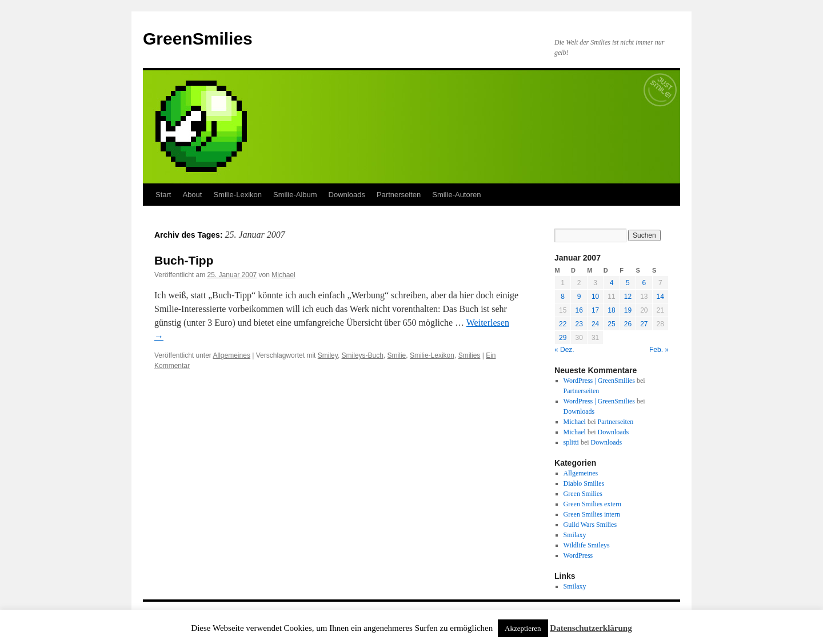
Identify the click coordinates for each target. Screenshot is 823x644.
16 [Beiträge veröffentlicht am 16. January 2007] (579, 310)
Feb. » (659, 350)
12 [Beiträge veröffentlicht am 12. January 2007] (628, 297)
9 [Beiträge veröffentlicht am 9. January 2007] (579, 297)
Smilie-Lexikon (237, 195)
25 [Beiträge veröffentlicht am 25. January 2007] (611, 324)
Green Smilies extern (592, 504)
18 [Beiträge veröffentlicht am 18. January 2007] (611, 310)
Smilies (470, 355)
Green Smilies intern (592, 514)
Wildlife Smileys (587, 545)
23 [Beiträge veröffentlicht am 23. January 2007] (579, 324)
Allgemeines (232, 355)
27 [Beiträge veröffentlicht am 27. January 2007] (644, 324)
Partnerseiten (399, 195)
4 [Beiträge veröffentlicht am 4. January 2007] (612, 283)
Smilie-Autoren (456, 195)
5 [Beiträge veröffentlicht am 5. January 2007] (628, 283)
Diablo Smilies (584, 483)
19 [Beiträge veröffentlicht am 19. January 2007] (628, 310)
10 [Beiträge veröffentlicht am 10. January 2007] (595, 297)
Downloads (347, 195)
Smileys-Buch (363, 355)
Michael (283, 275)
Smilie (397, 355)
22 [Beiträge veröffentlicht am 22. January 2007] (563, 324)
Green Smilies (583, 494)
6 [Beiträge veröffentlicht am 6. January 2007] (644, 283)
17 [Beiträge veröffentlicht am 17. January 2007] (595, 310)
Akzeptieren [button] (523, 628)
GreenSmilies (198, 39)
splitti (571, 442)
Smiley (328, 355)
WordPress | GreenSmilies (599, 381)
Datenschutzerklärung (591, 628)
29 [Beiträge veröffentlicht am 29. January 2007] (563, 338)
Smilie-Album (295, 195)
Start (163, 195)
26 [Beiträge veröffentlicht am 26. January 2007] (628, 324)
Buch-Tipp (184, 260)
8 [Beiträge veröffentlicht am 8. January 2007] (563, 297)
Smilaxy (575, 535)
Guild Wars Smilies (590, 525)
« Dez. (564, 350)
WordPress (578, 555)
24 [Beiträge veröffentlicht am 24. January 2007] (595, 324)
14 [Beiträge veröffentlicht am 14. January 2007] (660, 297)
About (192, 195)
